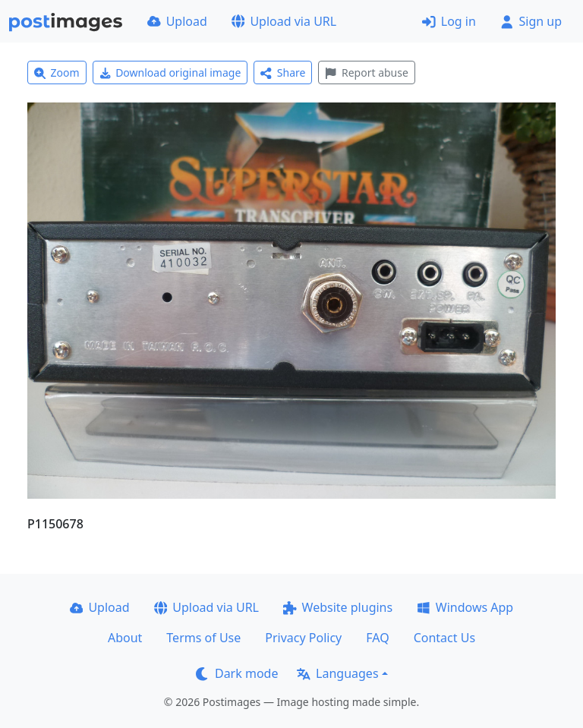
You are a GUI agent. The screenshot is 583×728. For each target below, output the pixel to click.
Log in (449, 21)
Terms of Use (203, 638)
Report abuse (366, 72)
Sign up (531, 21)
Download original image (170, 72)
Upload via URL (284, 21)
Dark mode (237, 673)
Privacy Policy (303, 638)
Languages (337, 673)
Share (283, 72)
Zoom (57, 72)
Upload (177, 21)
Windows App (465, 607)
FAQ (377, 638)
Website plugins (338, 607)
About (125, 638)
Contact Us (444, 638)
